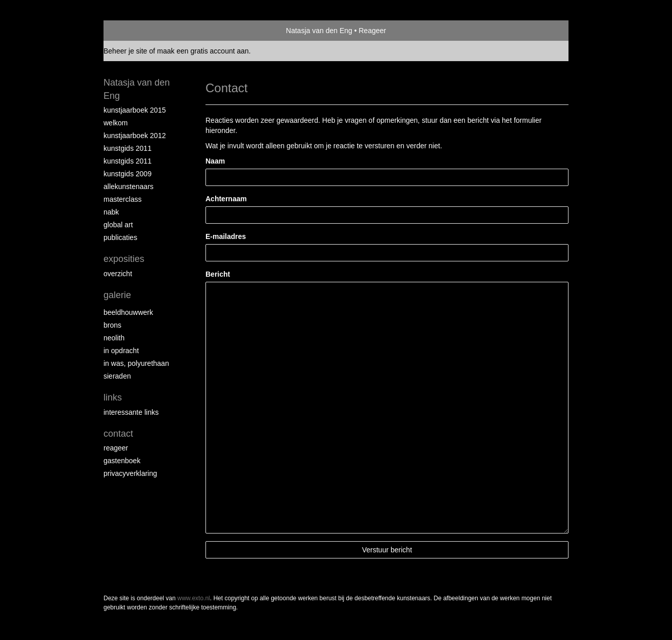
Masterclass (123, 199)
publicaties (120, 237)
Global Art (118, 225)
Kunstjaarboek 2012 (135, 136)
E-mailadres (226, 236)
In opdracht (121, 351)
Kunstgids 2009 (127, 174)
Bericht (218, 274)
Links (113, 397)
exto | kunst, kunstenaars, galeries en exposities (132, 31)
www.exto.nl (194, 598)
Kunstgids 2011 (127, 148)
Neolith (114, 338)
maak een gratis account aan (203, 51)
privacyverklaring (130, 473)
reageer (116, 448)
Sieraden (117, 376)
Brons (112, 325)
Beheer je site (125, 51)
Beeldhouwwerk (128, 312)
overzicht (118, 274)
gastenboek (122, 461)
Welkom (115, 123)
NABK (111, 212)
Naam (215, 161)
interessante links (131, 412)
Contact (118, 434)
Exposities (124, 259)
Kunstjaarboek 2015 (135, 110)
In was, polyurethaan (136, 363)
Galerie (117, 295)
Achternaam (226, 199)
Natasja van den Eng (319, 31)
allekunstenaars (128, 186)
